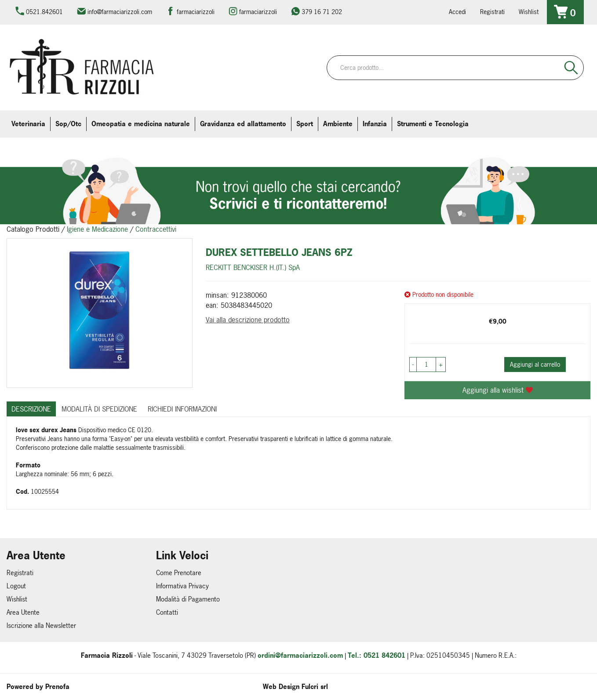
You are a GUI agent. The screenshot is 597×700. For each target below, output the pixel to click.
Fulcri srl (315, 687)
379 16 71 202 (322, 12)
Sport (305, 124)
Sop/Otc (68, 124)
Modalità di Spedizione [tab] (99, 409)
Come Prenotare (179, 573)
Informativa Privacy (182, 586)
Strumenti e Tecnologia (433, 124)
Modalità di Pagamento (188, 599)
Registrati (492, 12)
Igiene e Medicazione (97, 229)
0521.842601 (44, 12)
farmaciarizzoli (196, 12)
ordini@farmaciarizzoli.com (300, 655)
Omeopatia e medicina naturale (141, 124)
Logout (16, 586)
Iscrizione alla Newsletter (41, 625)
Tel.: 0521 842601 (377, 655)
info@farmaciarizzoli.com (120, 12)
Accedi (457, 12)
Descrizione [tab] (31, 409)
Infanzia (375, 124)
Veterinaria (28, 124)
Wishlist (529, 12)
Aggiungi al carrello (535, 364)
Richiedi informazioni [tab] (182, 409)
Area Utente (23, 612)
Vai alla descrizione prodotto (248, 320)
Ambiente (338, 124)
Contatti (167, 612)
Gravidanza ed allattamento (243, 124)
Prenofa (57, 687)
